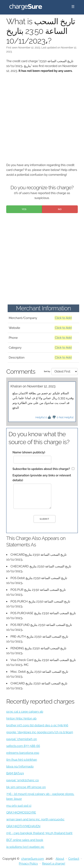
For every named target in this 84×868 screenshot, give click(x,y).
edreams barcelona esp (23, 753)
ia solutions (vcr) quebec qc (25, 847)
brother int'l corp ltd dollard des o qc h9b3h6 (37, 725)
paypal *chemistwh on (22, 739)
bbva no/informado (20, 767)
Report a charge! (54, 864)
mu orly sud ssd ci (19, 806)
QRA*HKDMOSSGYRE (21, 813)
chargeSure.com (32, 859)
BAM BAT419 (15, 773)
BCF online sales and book (25, 840)
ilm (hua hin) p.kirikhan (22, 760)
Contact (74, 859)
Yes (24, 209)
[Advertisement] (42, 120)
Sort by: (47, 371)
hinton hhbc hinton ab (21, 718)
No (60, 209)
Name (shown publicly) (29, 452)
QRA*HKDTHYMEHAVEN (23, 826)
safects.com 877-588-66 (23, 746)
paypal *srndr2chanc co (23, 780)
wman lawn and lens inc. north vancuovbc (35, 819)
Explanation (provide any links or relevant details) (42, 478)
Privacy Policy (28, 864)
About (60, 859)
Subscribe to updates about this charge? (41, 469)
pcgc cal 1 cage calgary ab (25, 712)
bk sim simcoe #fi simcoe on (26, 787)
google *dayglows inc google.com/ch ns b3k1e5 (40, 732)
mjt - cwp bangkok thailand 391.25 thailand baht (39, 833)
